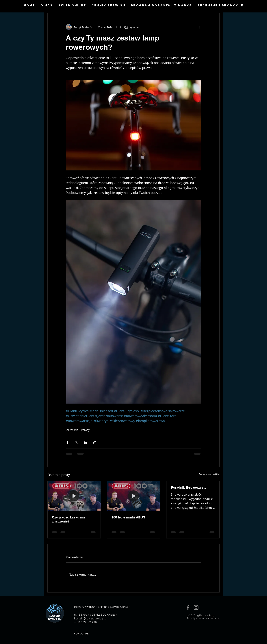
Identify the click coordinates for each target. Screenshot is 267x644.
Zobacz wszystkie (209, 474)
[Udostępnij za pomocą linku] (94, 442)
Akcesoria (72, 430)
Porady (86, 430)
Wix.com (216, 618)
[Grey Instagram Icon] (196, 607)
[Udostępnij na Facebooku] (67, 442)
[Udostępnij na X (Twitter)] (76, 442)
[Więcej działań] (199, 27)
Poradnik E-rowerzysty (189, 487)
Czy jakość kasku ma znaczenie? (68, 519)
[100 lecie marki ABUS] (134, 496)
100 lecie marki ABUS (128, 517)
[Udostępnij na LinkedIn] (85, 442)
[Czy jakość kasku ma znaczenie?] (74, 496)
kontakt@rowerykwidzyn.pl (91, 618)
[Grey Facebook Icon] (188, 607)
